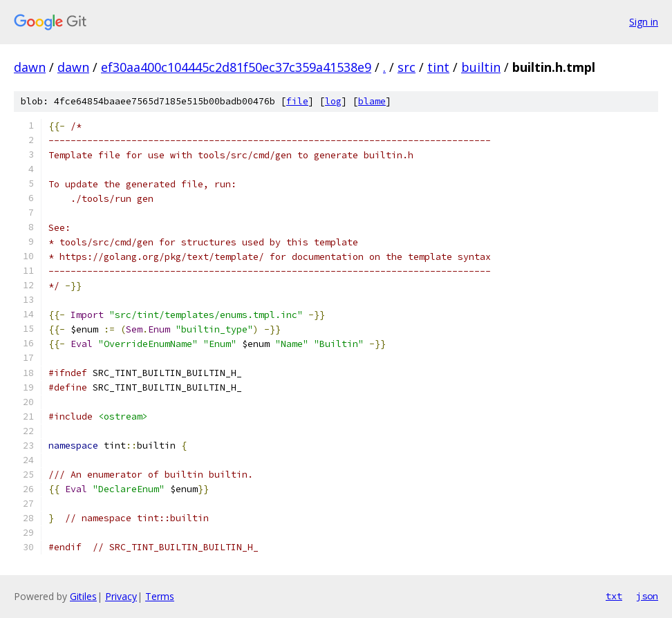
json (647, 596)
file (297, 101)
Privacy (121, 596)
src (407, 67)
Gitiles (83, 596)
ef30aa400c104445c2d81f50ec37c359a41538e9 (236, 67)
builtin (481, 67)
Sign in (644, 22)
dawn (30, 67)
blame (372, 101)
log (333, 101)
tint (438, 67)
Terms (160, 596)
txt (614, 596)
